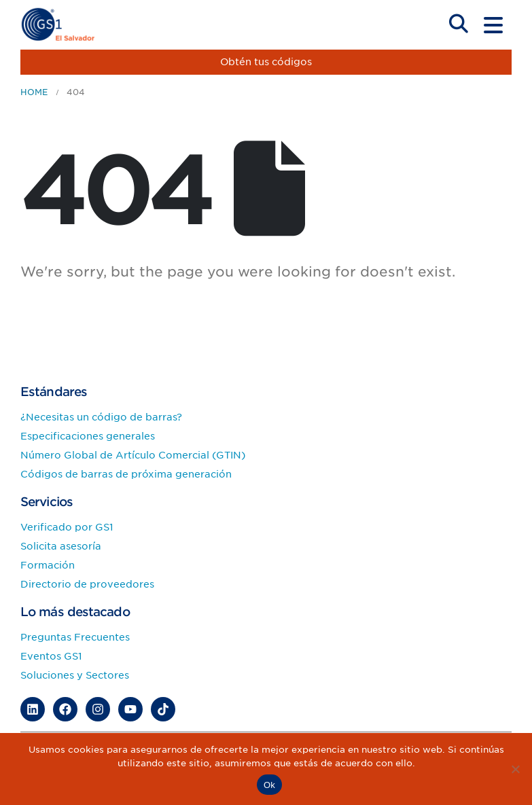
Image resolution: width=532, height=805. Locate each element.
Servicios (47, 502)
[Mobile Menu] (493, 25)
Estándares (54, 392)
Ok (269, 785)
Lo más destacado (75, 612)
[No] (515, 769)
